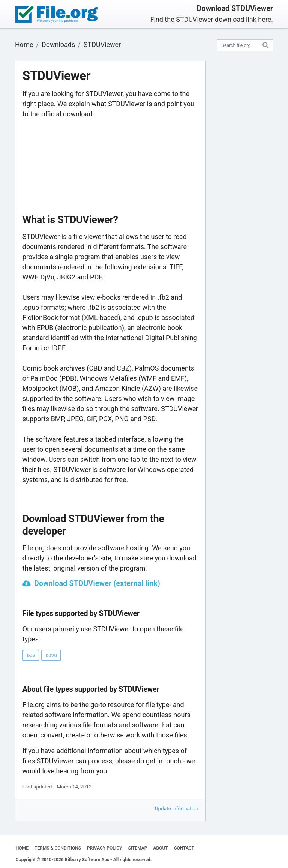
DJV (31, 656)
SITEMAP (137, 848)
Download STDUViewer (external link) (97, 583)
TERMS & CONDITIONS (58, 848)
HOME (22, 848)
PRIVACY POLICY (104, 848)
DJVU (51, 656)
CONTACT (184, 848)
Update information (177, 808)
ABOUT (161, 848)
